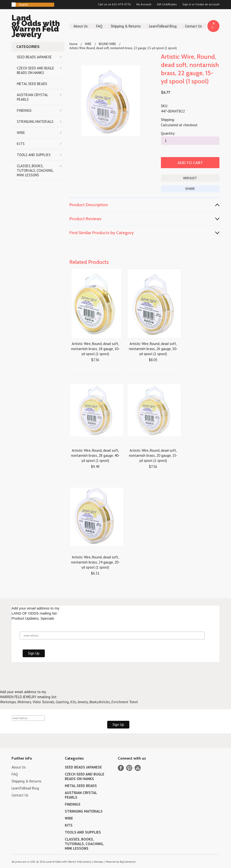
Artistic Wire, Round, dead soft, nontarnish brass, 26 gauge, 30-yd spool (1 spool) (153, 349)
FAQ (99, 26)
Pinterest (129, 768)
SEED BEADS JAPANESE (34, 57)
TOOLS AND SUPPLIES (34, 155)
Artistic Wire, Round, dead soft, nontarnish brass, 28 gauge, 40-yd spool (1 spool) (95, 455)
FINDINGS (24, 110)
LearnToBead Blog (163, 26)
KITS (21, 144)
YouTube (138, 768)
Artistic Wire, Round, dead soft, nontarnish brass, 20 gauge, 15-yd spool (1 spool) (153, 455)
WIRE (21, 133)
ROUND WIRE (107, 44)
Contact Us (193, 26)
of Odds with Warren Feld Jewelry (38, 27)
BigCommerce (128, 862)
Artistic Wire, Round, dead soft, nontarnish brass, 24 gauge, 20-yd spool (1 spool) (95, 562)
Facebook (121, 768)
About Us (81, 26)
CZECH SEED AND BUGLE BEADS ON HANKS (36, 70)
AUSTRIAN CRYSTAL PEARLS (33, 97)
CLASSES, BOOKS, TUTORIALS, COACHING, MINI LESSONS (35, 170)
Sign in (187, 4)
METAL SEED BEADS (32, 84)
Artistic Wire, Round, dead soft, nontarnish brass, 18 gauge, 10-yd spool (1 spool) (95, 349)
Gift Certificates (167, 4)
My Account (144, 4)
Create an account (207, 4)
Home (73, 44)
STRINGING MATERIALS (35, 122)
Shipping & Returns (126, 26)
